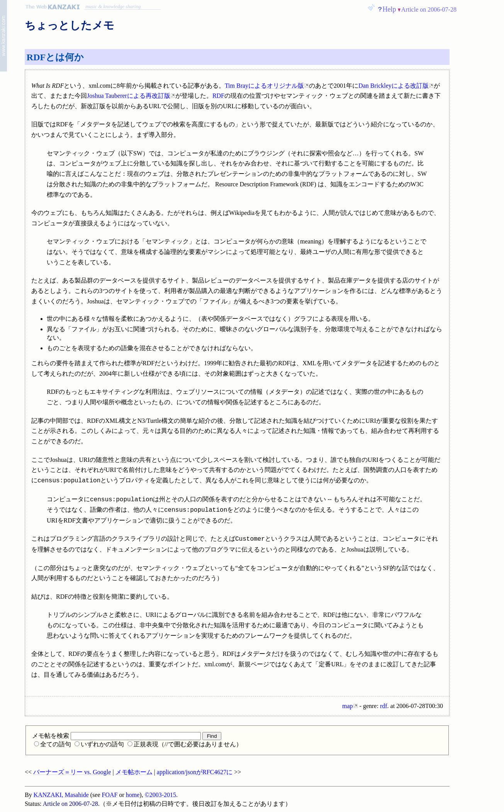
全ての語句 (53, 744)
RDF (218, 96)
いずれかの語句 (99, 744)
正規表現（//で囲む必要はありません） (185, 744)
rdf (384, 706)
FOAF (110, 795)
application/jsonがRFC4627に (195, 772)
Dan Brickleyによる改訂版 (394, 86)
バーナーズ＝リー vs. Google (72, 772)
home (133, 795)
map (348, 706)
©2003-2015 (160, 795)
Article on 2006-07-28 (429, 9)
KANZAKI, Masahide (61, 795)
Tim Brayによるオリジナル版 (264, 86)
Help (389, 9)
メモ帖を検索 (116, 736)
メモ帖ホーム (134, 772)
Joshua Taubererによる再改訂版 (129, 96)
